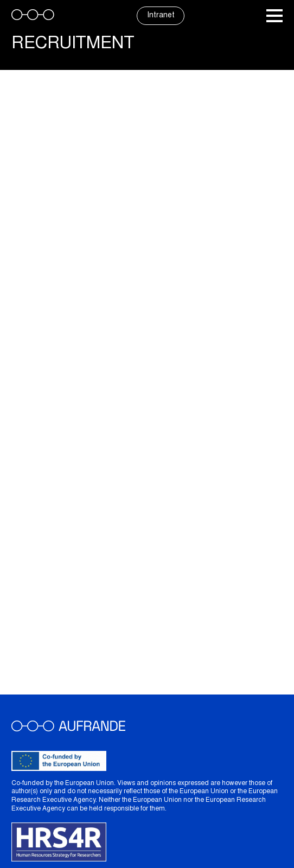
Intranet (161, 16)
